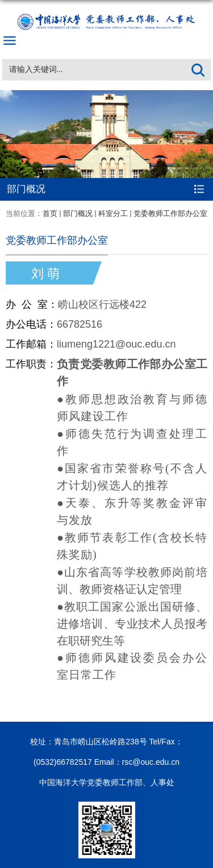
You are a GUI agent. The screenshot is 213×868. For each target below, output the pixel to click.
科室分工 (113, 213)
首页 (50, 213)
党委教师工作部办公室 (170, 213)
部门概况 (78, 213)
